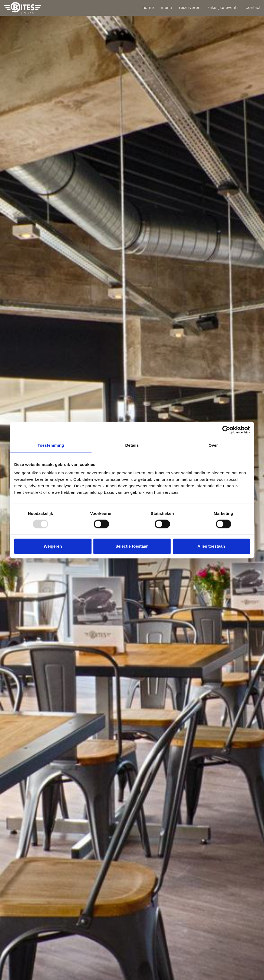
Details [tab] (132, 445)
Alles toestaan (211, 546)
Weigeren (53, 546)
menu (166, 8)
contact (253, 8)
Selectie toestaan (132, 546)
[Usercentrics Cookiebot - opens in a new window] (226, 430)
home (148, 8)
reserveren (190, 8)
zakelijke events (223, 8)
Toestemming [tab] (51, 445)
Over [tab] (213, 445)
